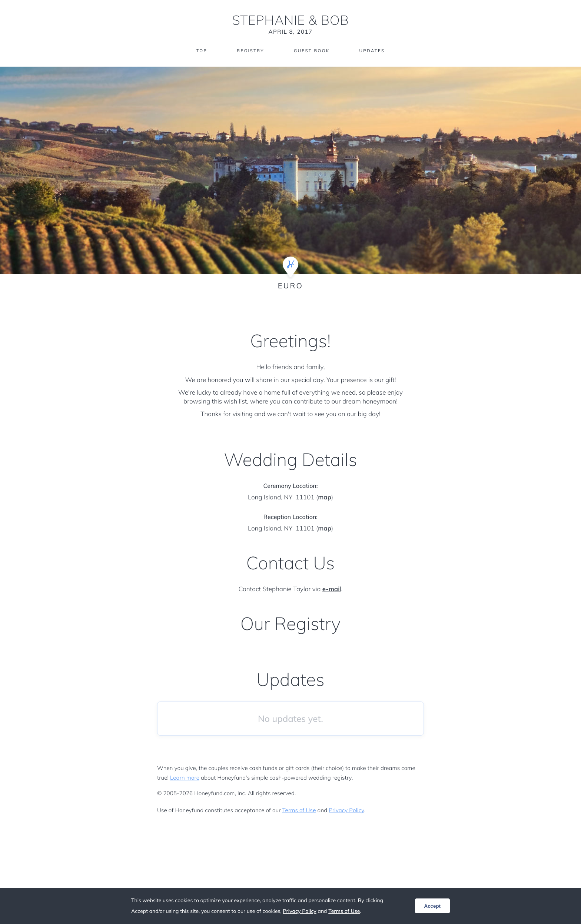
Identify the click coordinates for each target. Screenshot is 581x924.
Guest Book (312, 51)
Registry (249, 51)
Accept (432, 906)
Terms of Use (299, 810)
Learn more (185, 778)
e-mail (332, 589)
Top (200, 51)
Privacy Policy (346, 810)
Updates (373, 51)
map (325, 497)
